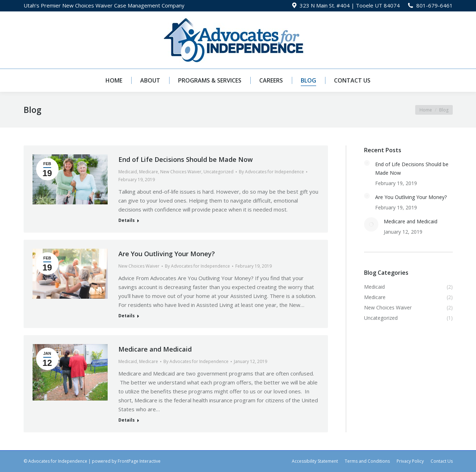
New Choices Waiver (181, 172)
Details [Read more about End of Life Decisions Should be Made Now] (127, 220)
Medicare (149, 172)
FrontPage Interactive (139, 461)
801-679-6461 (435, 5)
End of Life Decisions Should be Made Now (186, 159)
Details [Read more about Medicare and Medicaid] (127, 420)
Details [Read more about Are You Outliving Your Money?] (127, 316)
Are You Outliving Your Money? (167, 254)
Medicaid (128, 172)
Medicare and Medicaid (155, 349)
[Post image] (367, 163)
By (271, 172)
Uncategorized (219, 172)
